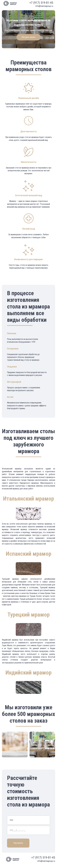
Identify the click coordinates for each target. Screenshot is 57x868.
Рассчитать (18, 843)
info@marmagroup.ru (44, 6)
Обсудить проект (29, 37)
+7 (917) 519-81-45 (41, 3)
